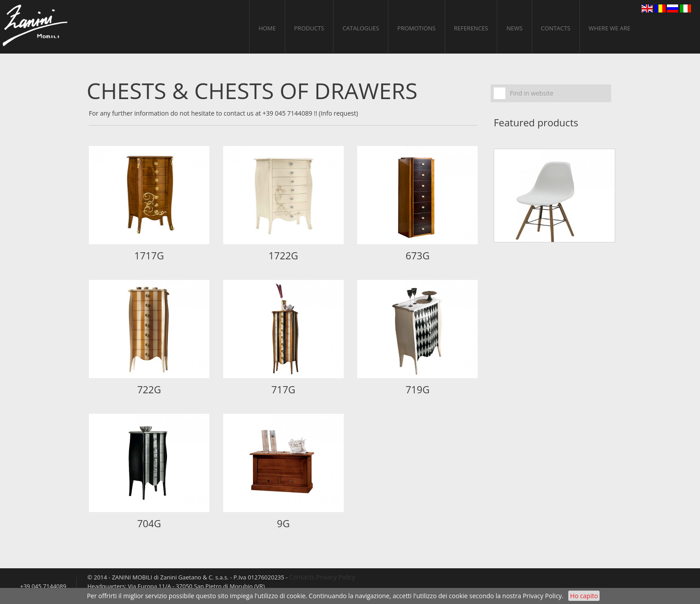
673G (417, 255)
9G (283, 523)
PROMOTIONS (417, 28)
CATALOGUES (361, 28)
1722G (283, 255)
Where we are (610, 28)
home (267, 28)
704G (149, 523)
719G (417, 389)
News (514, 28)
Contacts (556, 28)
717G (283, 389)
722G (149, 389)
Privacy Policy (542, 596)
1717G (149, 255)
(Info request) (338, 113)
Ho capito (584, 596)
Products (309, 28)
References (471, 28)
